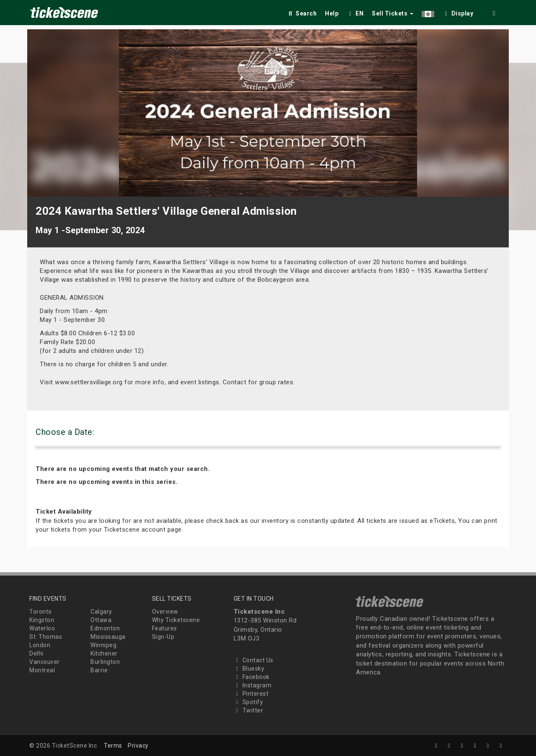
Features (165, 628)
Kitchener (104, 653)
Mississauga (108, 637)
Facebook (252, 677)
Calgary (101, 612)
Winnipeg (103, 645)
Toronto (41, 612)
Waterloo (42, 628)
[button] (428, 12)
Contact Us (254, 660)
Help (332, 13)
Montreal (42, 670)
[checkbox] (458, 12)
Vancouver (45, 662)
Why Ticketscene (176, 620)
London (40, 645)
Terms (113, 746)
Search (302, 13)
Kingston (42, 620)
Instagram (253, 685)
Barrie (99, 670)
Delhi (36, 653)
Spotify (249, 702)
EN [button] (355, 13)
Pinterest (251, 694)
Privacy (138, 746)
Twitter (249, 710)
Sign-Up (163, 637)
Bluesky (249, 669)
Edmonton (105, 628)
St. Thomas (46, 637)
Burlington (105, 662)
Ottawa (101, 620)
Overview (165, 612)
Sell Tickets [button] (393, 13)
